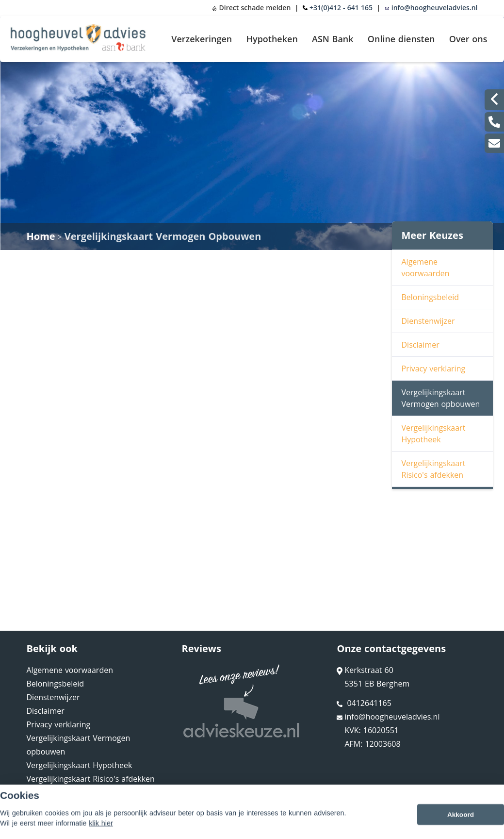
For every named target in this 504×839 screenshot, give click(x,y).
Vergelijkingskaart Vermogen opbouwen (441, 398)
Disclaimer (421, 345)
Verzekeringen (202, 39)
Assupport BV (89, 828)
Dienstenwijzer (428, 321)
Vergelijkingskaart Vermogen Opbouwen (163, 236)
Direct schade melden (251, 8)
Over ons (468, 39)
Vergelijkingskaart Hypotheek (434, 434)
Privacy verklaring (434, 369)
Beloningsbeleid (431, 297)
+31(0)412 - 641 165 (341, 8)
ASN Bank (333, 39)
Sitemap (155, 828)
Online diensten (401, 39)
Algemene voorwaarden (426, 268)
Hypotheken (272, 39)
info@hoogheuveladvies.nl (431, 8)
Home (41, 236)
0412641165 (364, 703)
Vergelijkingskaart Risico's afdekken (434, 469)
